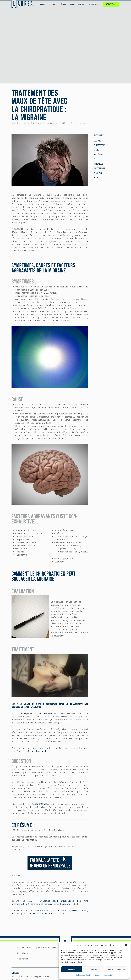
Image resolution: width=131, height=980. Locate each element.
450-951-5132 (95, 4)
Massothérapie (100, 168)
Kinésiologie (99, 164)
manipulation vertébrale (36, 714)
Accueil (22, 947)
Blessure (98, 141)
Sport (96, 178)
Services (23, 959)
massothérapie (40, 804)
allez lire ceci (36, 751)
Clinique (23, 953)
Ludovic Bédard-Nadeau (28, 123)
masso (15, 813)
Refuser (94, 969)
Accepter (72, 969)
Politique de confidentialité (102, 975)
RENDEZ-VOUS (111, 4)
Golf (96, 159)
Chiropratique (79, 123)
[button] (126, 945)
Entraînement (99, 155)
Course (97, 150)
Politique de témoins (84, 975)
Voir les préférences (117, 969)
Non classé (98, 173)
